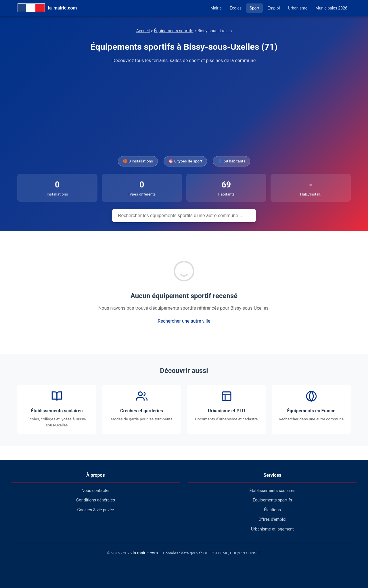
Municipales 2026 (331, 8)
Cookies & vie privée (96, 510)
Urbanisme (298, 8)
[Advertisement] (184, 110)
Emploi (274, 8)
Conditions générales (96, 500)
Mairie (216, 8)
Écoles (236, 8)
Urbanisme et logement (272, 529)
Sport (254, 8)
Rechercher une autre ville (184, 321)
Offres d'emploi (272, 519)
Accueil (143, 31)
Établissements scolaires (273, 491)
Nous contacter (95, 491)
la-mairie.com (145, 553)
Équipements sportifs (174, 31)
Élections (272, 510)
